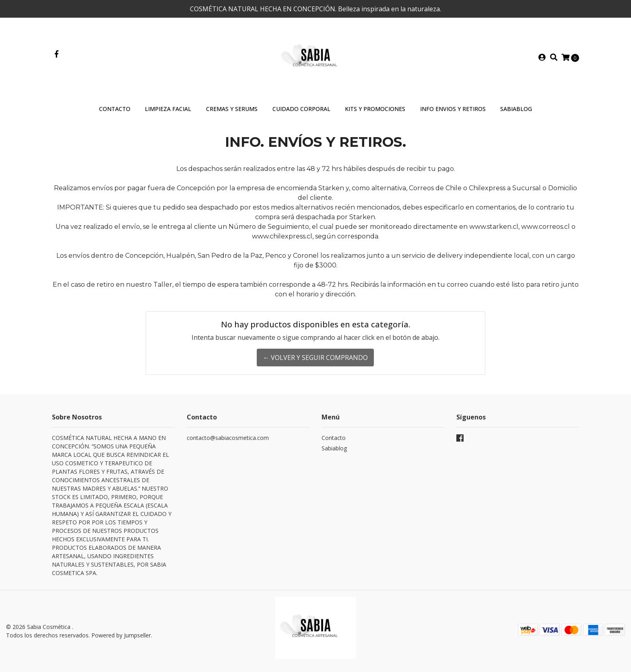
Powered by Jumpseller (121, 635)
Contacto (115, 109)
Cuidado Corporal (301, 109)
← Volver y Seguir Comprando (315, 358)
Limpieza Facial (168, 109)
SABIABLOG (516, 109)
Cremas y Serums (232, 109)
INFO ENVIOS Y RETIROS (453, 109)
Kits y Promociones (375, 109)
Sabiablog (334, 448)
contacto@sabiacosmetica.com (228, 438)
